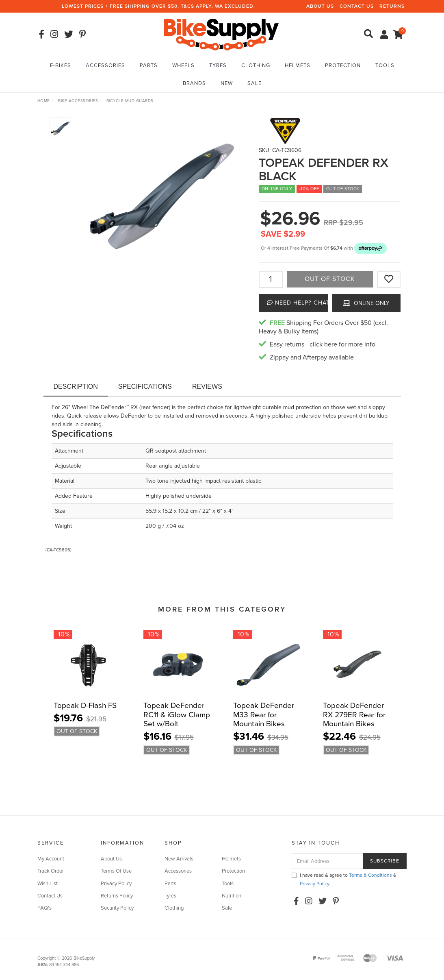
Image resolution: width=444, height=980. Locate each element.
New (227, 83)
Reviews (207, 387)
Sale (254, 83)
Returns (392, 6)
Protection (343, 65)
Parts (149, 65)
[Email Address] (327, 861)
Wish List (48, 884)
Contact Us (357, 6)
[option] (162, 196)
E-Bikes (61, 65)
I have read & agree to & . (344, 879)
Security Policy (117, 908)
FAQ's (44, 908)
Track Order (51, 871)
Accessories (105, 65)
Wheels (183, 65)
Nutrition (232, 896)
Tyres (218, 65)
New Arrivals (179, 859)
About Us (320, 6)
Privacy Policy (116, 884)
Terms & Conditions (370, 875)
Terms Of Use (116, 871)
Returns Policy (117, 896)
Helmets (298, 65)
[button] (370, 248)
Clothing (256, 65)
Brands (194, 83)
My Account (51, 859)
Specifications (145, 387)
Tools (385, 65)
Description (76, 387)
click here (323, 344)
